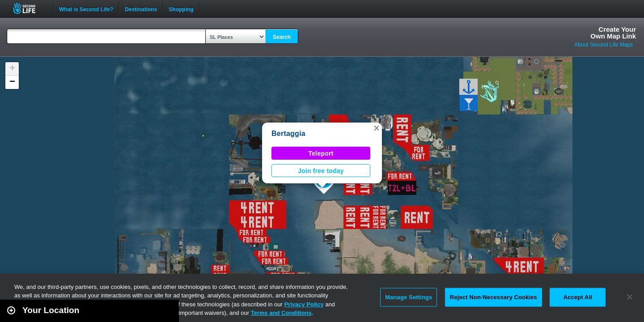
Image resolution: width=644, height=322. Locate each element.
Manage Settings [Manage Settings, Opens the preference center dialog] (409, 297)
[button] (377, 128)
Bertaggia (288, 133)
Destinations (141, 8)
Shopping (181, 8)
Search (282, 37)
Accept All (578, 297)
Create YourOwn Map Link (613, 33)
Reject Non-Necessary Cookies (494, 297)
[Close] (630, 297)
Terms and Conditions (281, 313)
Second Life (29, 8)
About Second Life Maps (604, 45)
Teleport (321, 153)
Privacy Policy (304, 304)
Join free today (321, 171)
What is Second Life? (86, 8)
